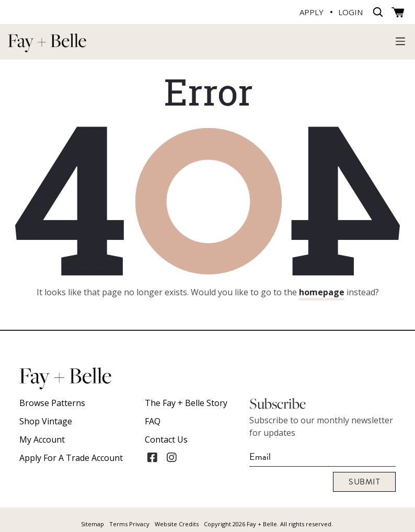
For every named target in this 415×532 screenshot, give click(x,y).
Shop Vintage (46, 421)
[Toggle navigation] (400, 41)
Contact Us (166, 440)
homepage (322, 292)
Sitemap (93, 524)
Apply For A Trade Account (71, 458)
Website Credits (177, 524)
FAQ (153, 421)
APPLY (312, 12)
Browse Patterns (52, 403)
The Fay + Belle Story (186, 403)
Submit (364, 482)
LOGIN (350, 12)
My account (42, 440)
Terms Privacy (129, 524)
